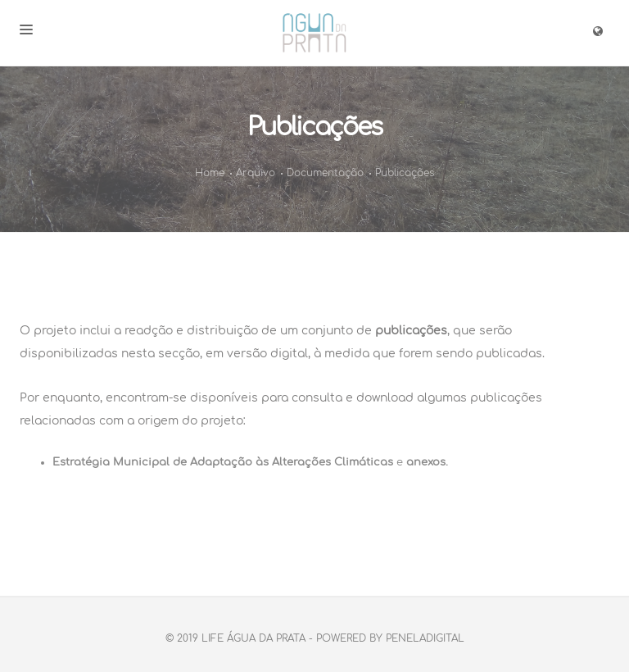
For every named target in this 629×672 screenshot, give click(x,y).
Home (210, 173)
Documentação (325, 173)
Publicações (405, 173)
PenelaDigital (425, 638)
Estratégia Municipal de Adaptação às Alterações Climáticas (223, 462)
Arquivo (256, 173)
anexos (426, 462)
